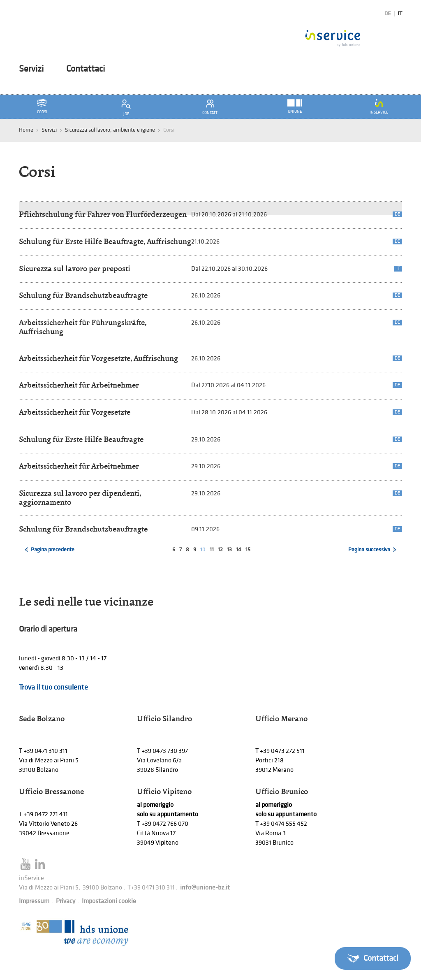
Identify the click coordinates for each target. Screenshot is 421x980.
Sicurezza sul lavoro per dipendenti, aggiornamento (80, 498)
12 (220, 549)
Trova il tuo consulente (53, 687)
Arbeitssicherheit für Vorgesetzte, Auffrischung (98, 358)
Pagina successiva (369, 549)
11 (212, 549)
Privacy (66, 901)
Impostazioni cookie (109, 901)
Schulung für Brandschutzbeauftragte (83, 295)
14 (239, 549)
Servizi (31, 69)
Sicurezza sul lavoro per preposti (75, 268)
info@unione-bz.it (205, 888)
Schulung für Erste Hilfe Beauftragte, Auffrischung (105, 241)
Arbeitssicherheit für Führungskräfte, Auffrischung (83, 327)
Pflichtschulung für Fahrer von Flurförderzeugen (103, 214)
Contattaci (86, 69)
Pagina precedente (53, 549)
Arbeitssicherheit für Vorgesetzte (75, 412)
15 (248, 549)
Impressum (34, 901)
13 (229, 549)
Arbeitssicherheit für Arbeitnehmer (79, 385)
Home (26, 130)
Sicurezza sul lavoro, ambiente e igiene (110, 130)
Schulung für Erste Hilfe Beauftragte (81, 439)
